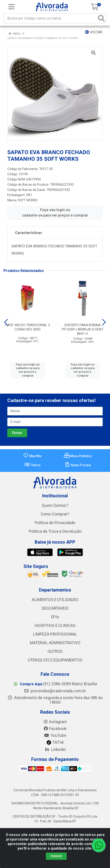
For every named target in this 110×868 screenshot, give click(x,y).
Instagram (55, 722)
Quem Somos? (55, 506)
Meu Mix (32, 456)
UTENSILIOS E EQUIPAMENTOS (55, 660)
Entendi (56, 856)
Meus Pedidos (78, 456)
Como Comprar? (55, 514)
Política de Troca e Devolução (55, 531)
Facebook (55, 729)
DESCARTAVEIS (55, 608)
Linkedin (55, 750)
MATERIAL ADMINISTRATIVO (55, 643)
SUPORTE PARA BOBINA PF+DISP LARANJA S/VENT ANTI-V (83, 329)
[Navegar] (6, 322)
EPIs (55, 617)
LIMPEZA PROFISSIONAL (55, 634)
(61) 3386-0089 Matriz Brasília (55, 684)
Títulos (32, 465)
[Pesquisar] (101, 18)
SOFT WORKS (28, 200)
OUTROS (55, 651)
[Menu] (11, 7)
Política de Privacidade (55, 523)
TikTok (55, 742)
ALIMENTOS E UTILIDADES (55, 600)
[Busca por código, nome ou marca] (50, 18)
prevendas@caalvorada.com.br (55, 691)
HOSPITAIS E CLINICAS (55, 626)
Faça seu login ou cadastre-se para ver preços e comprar (55, 213)
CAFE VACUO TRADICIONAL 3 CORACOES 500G (27, 327)
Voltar (94, 32)
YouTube (55, 735)
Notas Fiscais (78, 465)
